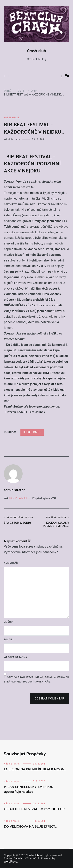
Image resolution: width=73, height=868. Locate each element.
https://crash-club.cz (20, 498)
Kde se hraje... (13, 118)
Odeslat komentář (49, 699)
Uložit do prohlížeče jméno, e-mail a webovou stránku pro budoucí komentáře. (36, 680)
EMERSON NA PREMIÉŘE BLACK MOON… (35, 769)
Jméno (9, 622)
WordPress (11, 862)
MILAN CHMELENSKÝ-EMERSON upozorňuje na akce (29, 789)
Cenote (18, 858)
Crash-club (36, 51)
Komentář (12, 563)
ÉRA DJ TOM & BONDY (20, 520)
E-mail (9, 640)
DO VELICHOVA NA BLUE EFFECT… (30, 827)
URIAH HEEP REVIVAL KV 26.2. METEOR (34, 809)
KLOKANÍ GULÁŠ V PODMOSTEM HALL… (53, 522)
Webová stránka (15, 657)
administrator (12, 139)
